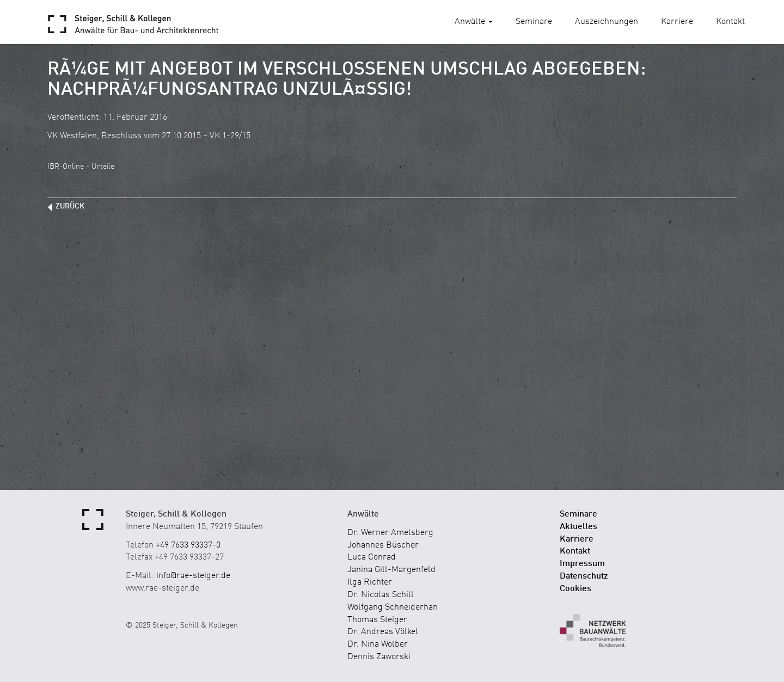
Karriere (677, 22)
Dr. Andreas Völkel (383, 632)
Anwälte (474, 22)
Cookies (575, 589)
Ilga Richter (370, 582)
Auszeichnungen (607, 22)
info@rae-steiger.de (193, 576)
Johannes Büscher (383, 545)
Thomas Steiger (377, 620)
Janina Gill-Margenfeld (391, 570)
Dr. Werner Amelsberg (390, 533)
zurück (70, 206)
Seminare (534, 22)
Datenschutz (584, 576)
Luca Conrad (372, 557)
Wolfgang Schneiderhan (393, 607)
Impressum (582, 564)
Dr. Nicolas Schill (381, 595)
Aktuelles (578, 527)
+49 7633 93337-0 (188, 545)
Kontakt (730, 22)
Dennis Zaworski (379, 657)
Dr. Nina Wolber (378, 644)
